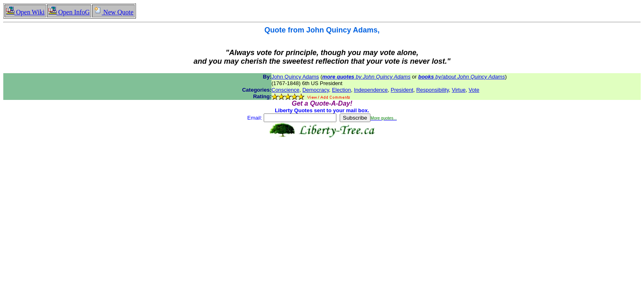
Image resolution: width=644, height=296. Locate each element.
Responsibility (432, 90)
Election (341, 90)
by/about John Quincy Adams (461, 77)
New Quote (113, 12)
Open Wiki (25, 12)
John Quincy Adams (295, 77)
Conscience (285, 90)
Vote (474, 90)
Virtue (459, 90)
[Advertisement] (322, 164)
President (402, 90)
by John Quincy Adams (367, 77)
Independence (371, 90)
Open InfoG (69, 12)
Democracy (316, 90)
